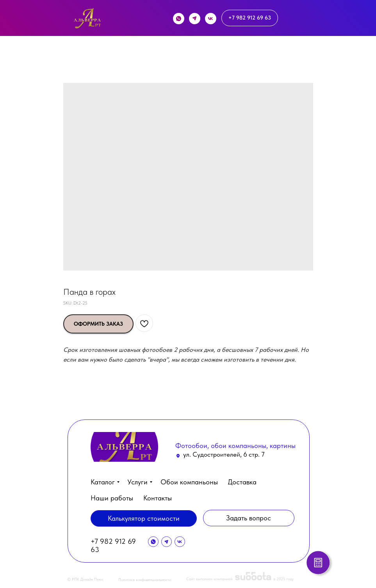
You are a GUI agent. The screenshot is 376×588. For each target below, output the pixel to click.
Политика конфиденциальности (145, 579)
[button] (320, 564)
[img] (87, 20)
